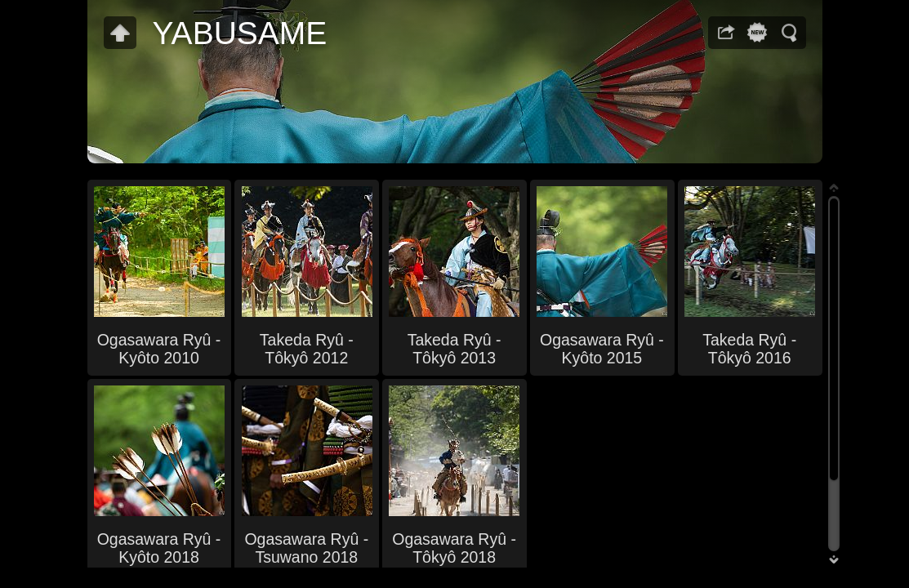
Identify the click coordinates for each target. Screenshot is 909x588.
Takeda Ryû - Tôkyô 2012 (307, 349)
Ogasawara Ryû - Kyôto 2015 (602, 349)
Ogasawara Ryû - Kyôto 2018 (159, 548)
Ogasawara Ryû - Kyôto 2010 (159, 349)
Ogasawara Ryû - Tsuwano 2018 (306, 548)
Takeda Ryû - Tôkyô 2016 (749, 349)
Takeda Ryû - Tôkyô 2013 (454, 349)
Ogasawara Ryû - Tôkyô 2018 (454, 548)
